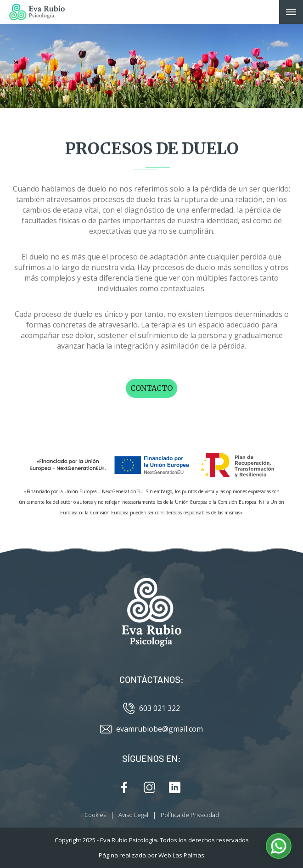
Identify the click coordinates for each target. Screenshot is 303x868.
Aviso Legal (133, 815)
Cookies (95, 815)
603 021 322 (151, 708)
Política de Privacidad (190, 815)
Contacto (151, 388)
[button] (279, 846)
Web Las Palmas (181, 855)
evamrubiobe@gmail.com (151, 729)
